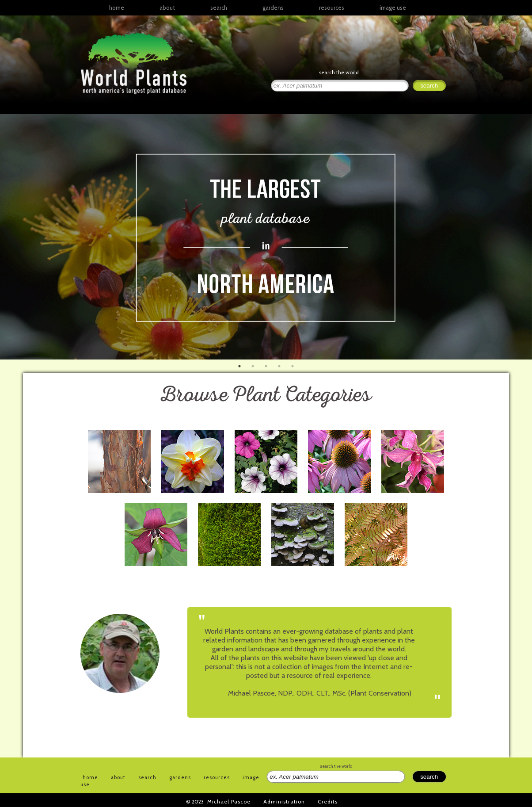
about (167, 8)
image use (393, 8)
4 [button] (279, 366)
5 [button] (293, 366)
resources (217, 777)
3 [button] (266, 366)
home (117, 8)
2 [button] (253, 366)
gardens (273, 8)
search (219, 8)
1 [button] (239, 366)
